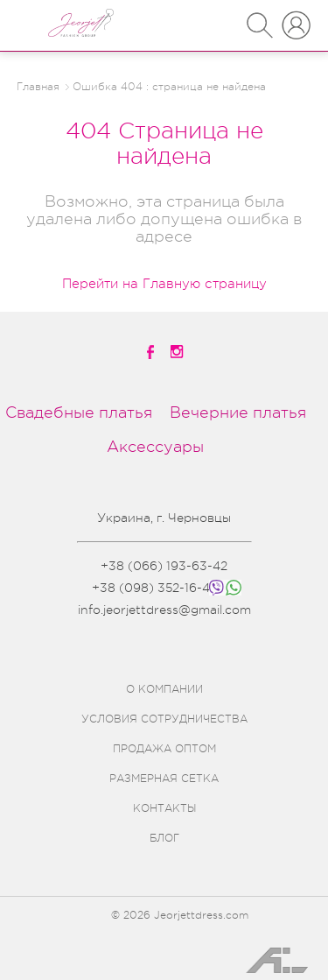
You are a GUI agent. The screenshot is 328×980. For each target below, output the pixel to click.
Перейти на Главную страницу (164, 284)
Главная (38, 87)
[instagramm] (178, 352)
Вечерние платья (238, 412)
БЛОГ (164, 838)
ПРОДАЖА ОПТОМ (164, 749)
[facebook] (151, 352)
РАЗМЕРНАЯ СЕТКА (164, 779)
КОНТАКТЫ (164, 808)
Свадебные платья (79, 412)
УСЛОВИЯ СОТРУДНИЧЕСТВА (164, 719)
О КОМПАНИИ (164, 689)
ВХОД (296, 18)
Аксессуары (155, 447)
